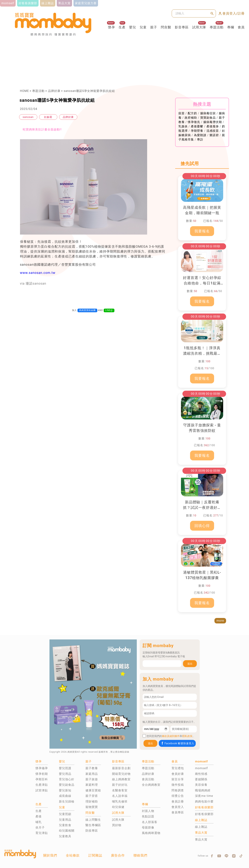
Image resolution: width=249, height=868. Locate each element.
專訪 (200, 139)
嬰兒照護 (65, 768)
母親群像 (148, 828)
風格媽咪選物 (151, 833)
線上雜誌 (201, 827)
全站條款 (73, 855)
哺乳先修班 (120, 801)
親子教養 (92, 768)
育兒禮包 (178, 768)
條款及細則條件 (171, 736)
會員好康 (178, 774)
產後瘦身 (213, 126)
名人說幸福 (120, 796)
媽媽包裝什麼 (204, 801)
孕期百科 (42, 779)
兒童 (143, 27)
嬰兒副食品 (67, 785)
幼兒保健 (118, 807)
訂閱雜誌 (95, 855)
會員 (241, 27)
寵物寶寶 (92, 807)
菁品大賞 (201, 840)
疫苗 (182, 113)
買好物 (117, 825)
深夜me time (204, 796)
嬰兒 (133, 27)
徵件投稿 (178, 785)
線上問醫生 (93, 820)
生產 (122, 27)
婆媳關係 (201, 779)
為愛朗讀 (200, 135)
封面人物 (148, 811)
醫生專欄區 (93, 825)
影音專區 (182, 27)
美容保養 (201, 785)
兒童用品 (65, 820)
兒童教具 (65, 836)
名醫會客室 (120, 790)
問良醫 (166, 27)
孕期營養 (197, 131)
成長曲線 (65, 796)
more (220, 621)
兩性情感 (201, 774)
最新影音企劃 (121, 768)
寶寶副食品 (208, 118)
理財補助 (92, 801)
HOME (24, 91)
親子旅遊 (92, 779)
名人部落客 (150, 822)
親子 (154, 27)
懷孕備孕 (42, 768)
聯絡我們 (140, 855)
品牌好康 (54, 91)
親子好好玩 (120, 785)
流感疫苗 (213, 131)
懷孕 (111, 27)
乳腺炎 (183, 126)
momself (201, 768)
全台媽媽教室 (151, 785)
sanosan (28, 117)
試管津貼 (42, 790)
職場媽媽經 (203, 790)
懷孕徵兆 (194, 122)
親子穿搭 (92, 796)
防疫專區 (92, 831)
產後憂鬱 (197, 126)
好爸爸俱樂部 (204, 814)
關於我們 (50, 855)
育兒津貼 (42, 833)
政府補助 (191, 118)
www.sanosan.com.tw (38, 273)
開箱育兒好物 (121, 774)
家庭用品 (92, 774)
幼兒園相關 (67, 831)
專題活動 (217, 27)
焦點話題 (148, 816)
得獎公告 (178, 796)
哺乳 (39, 822)
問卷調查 (178, 790)
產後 (39, 816)
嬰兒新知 (65, 790)
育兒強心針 (67, 779)
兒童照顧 (65, 814)
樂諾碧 (214, 135)
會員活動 (148, 779)
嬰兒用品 (65, 774)
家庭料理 (92, 785)
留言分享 (178, 779)
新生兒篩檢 (67, 801)
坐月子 (40, 828)
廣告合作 (118, 855)
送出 (190, 664)
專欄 (231, 27)
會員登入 (178, 807)
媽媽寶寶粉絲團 (87, 310)
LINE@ (109, 310)
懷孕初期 (42, 774)
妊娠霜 (48, 117)
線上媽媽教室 (121, 779)
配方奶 (192, 113)
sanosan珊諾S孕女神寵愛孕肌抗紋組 (89, 91)
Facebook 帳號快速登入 (178, 743)
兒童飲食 (65, 825)
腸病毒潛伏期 (213, 122)
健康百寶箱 (93, 790)
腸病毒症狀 (208, 113)
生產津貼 (42, 785)
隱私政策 (187, 736)
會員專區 (178, 812)
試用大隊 (199, 27)
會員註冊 (178, 801)
